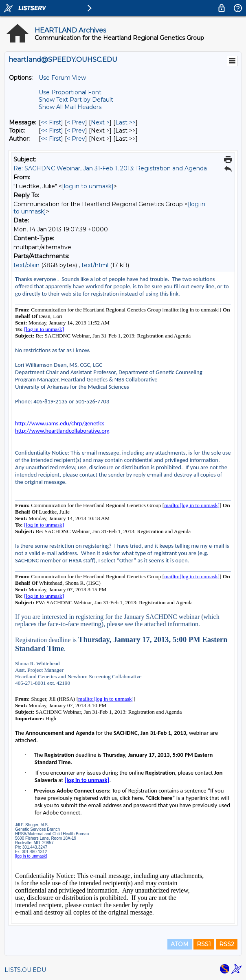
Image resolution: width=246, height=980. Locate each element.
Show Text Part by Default (76, 100)
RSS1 (204, 944)
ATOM (180, 944)
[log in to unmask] (88, 186)
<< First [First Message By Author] (51, 139)
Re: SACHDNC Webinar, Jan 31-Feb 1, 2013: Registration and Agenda (110, 168)
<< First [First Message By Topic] (51, 131)
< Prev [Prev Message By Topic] (76, 131)
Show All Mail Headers (70, 107)
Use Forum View (62, 78)
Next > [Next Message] (100, 122)
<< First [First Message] (51, 122)
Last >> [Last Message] (125, 122)
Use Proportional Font (70, 92)
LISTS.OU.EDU (25, 970)
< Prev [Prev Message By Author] (76, 139)
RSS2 (227, 944)
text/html (95, 265)
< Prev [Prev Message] (76, 122)
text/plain (26, 265)
